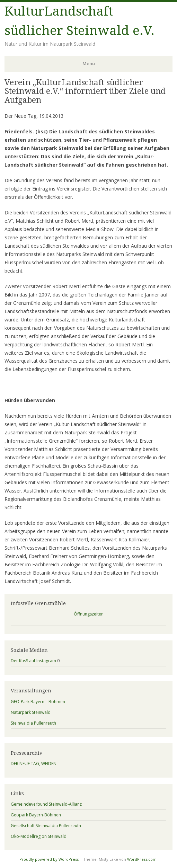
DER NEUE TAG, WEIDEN (34, 764)
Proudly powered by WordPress (49, 859)
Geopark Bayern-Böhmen (36, 815)
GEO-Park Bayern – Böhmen (38, 702)
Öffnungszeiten (89, 614)
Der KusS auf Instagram (33, 661)
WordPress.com (142, 859)
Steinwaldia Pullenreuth (33, 723)
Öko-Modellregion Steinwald (39, 836)
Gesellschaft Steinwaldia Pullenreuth (46, 826)
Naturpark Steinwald (31, 712)
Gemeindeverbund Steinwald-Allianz (46, 804)
